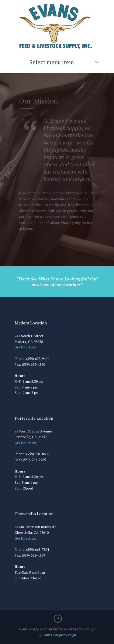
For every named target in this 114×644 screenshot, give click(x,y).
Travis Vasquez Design (59, 635)
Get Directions (26, 347)
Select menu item (52, 62)
